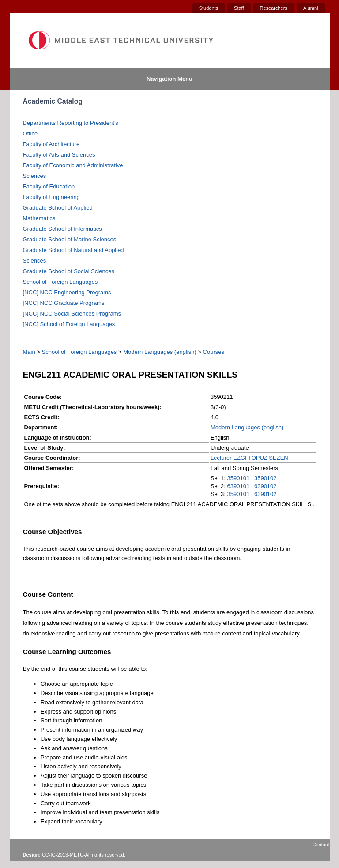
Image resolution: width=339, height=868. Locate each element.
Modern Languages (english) (160, 352)
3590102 (266, 478)
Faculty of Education (49, 186)
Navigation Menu (169, 79)
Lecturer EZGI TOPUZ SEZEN (249, 458)
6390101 (238, 486)
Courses (214, 352)
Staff (239, 8)
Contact (321, 845)
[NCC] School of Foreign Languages (69, 324)
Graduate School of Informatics (62, 229)
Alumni (311, 8)
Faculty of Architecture (51, 144)
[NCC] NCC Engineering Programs (67, 292)
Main (29, 352)
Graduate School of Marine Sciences (70, 239)
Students (209, 8)
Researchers (274, 8)
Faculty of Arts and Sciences (59, 155)
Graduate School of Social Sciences (69, 271)
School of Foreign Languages (60, 282)
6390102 (266, 486)
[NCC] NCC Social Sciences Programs (72, 314)
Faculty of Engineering (51, 197)
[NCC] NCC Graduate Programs (64, 303)
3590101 (238, 478)
